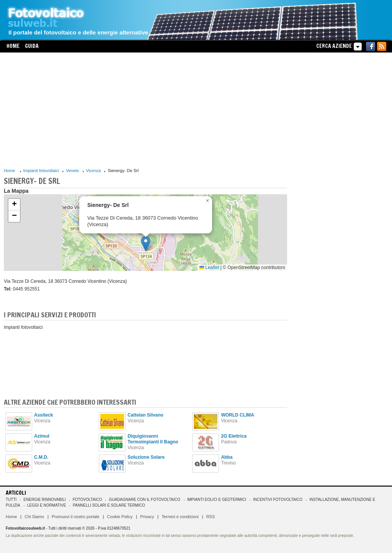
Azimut (42, 436)
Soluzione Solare (146, 457)
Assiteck (43, 415)
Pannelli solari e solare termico (109, 505)
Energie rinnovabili (44, 500)
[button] (146, 244)
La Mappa (16, 191)
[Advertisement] (145, 110)
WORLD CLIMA (238, 415)
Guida (32, 46)
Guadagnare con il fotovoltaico (144, 500)
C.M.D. (41, 457)
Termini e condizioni (180, 517)
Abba (227, 457)
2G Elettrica (234, 436)
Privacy (147, 517)
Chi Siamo (34, 517)
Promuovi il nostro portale (76, 517)
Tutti (11, 500)
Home (13, 46)
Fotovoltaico (87, 500)
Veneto (72, 171)
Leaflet (209, 267)
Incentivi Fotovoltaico (278, 500)
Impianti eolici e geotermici (217, 500)
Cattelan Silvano (145, 415)
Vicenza (94, 171)
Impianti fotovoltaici (41, 171)
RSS (211, 517)
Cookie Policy (120, 517)
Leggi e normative (47, 505)
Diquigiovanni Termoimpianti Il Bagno (153, 439)
